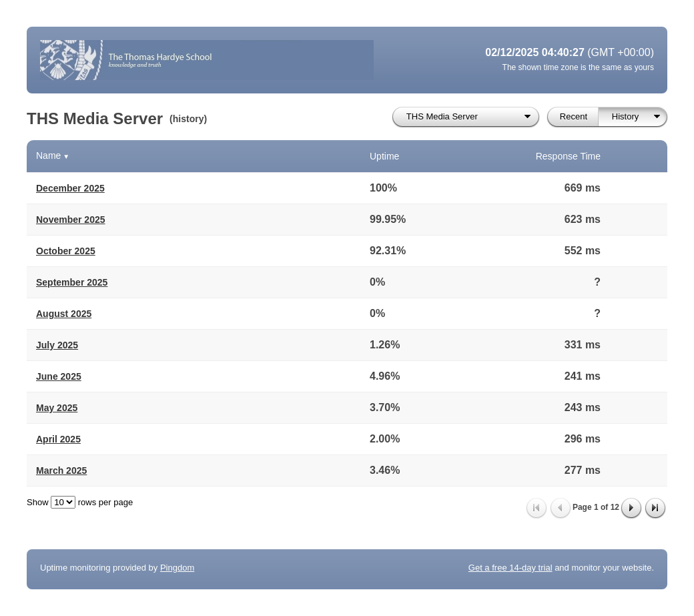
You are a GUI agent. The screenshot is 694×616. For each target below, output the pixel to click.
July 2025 (57, 345)
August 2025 (64, 314)
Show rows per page (80, 502)
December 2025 (70, 188)
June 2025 (59, 376)
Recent (574, 116)
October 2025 (66, 251)
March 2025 (61, 471)
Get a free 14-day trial (510, 568)
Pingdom (177, 568)
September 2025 (72, 282)
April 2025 (58, 439)
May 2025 (57, 408)
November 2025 (71, 220)
